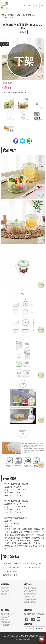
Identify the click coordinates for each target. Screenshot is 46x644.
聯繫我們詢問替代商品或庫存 (15, 93)
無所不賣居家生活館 (11, 15)
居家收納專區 (30, 591)
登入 (13, 614)
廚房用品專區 (30, 588)
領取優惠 (39, 628)
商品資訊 (23, 32)
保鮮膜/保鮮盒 (29, 15)
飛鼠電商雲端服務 (22, 639)
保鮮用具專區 (30, 602)
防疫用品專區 (30, 597)
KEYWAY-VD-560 (13, 18)
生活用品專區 (30, 594)
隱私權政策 (6, 622)
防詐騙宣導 (6, 625)
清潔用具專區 (30, 599)
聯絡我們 (5, 591)
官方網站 (5, 594)
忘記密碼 (5, 617)
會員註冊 (5, 614)
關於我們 (5, 588)
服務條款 (5, 619)
